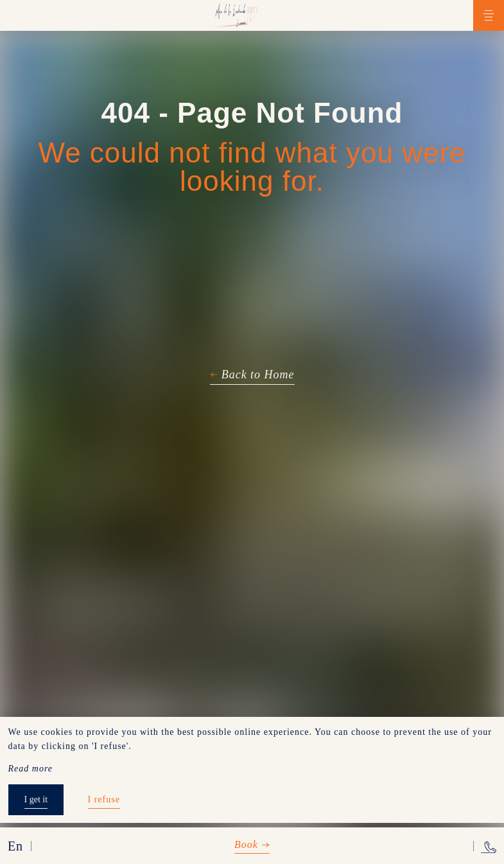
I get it (36, 799)
